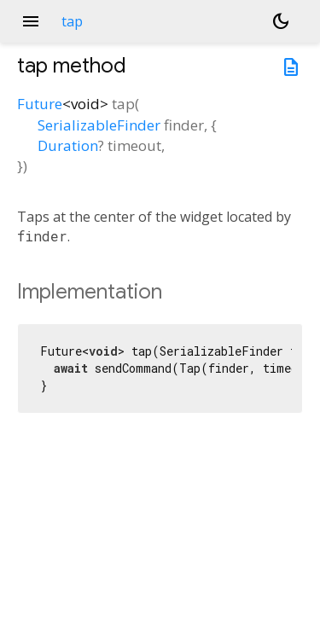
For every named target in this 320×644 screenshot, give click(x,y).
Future (40, 104)
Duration (68, 145)
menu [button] (31, 21)
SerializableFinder (99, 125)
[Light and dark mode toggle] (281, 21)
